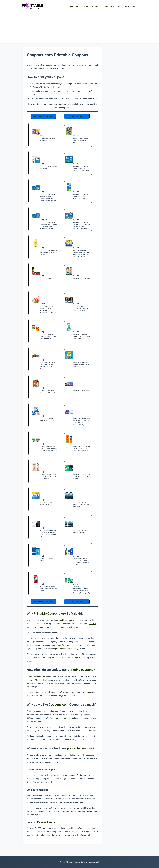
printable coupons (65, 620)
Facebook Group (47, 822)
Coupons (95, 6)
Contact (135, 6)
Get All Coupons (77, 116)
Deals (86, 6)
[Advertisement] (79, 25)
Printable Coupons (47, 613)
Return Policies (123, 6)
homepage (87, 692)
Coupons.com (59, 704)
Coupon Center (76, 6)
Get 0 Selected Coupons (43, 116)
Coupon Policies (108, 6)
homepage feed (74, 775)
